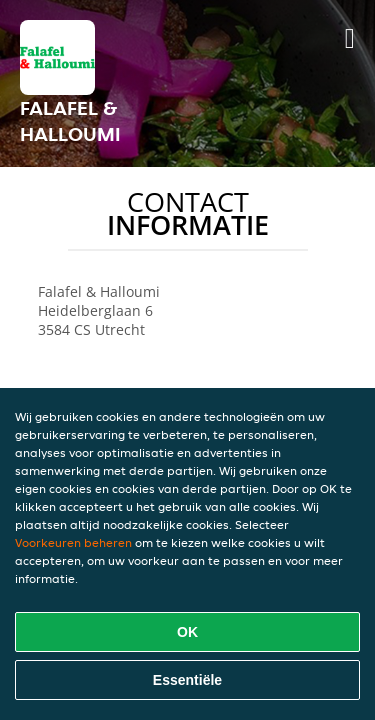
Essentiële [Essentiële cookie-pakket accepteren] (187, 680)
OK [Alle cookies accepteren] (187, 632)
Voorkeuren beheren (73, 542)
